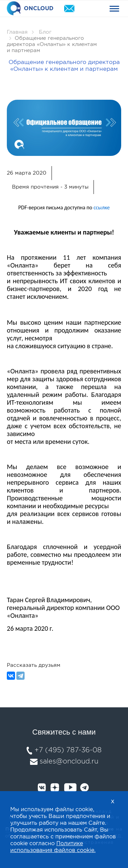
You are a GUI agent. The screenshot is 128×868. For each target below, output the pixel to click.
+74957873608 (89, 9)
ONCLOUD (30, 9)
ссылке (102, 207)
